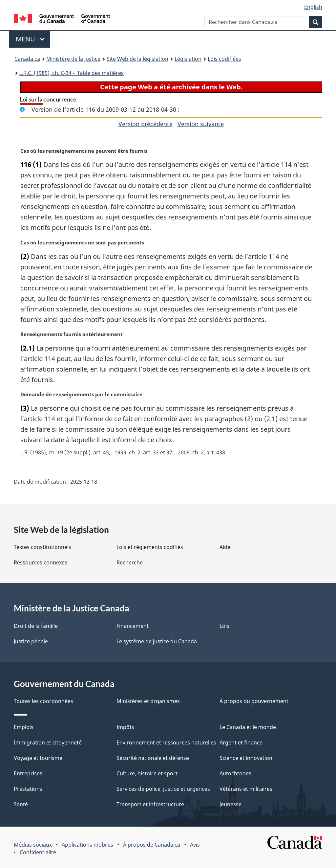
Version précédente (146, 124)
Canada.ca (27, 59)
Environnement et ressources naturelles (166, 742)
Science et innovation (246, 758)
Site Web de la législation (137, 59)
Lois (224, 626)
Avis (195, 845)
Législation (188, 59)
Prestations (28, 789)
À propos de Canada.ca (152, 845)
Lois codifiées (224, 59)
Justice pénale (31, 641)
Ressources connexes (41, 562)
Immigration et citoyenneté (48, 742)
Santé (21, 804)
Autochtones (235, 773)
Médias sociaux (33, 845)
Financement (133, 626)
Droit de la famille (36, 626)
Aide (225, 547)
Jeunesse (231, 804)
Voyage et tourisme (38, 758)
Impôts (125, 727)
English (313, 7)
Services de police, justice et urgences (163, 789)
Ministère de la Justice (73, 59)
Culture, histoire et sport (147, 773)
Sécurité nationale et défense (153, 758)
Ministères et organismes (148, 701)
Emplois (24, 727)
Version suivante (201, 124)
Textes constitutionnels (42, 547)
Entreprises (28, 773)
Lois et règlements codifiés (150, 547)
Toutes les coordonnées (43, 701)
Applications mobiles (87, 845)
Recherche (130, 562)
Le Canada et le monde (248, 727)
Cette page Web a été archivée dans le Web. (171, 87)
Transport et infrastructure (150, 804)
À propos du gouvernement (254, 701)
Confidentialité (38, 852)
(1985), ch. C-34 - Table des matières (72, 73)
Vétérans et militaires (246, 789)
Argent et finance (241, 742)
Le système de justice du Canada (157, 641)
